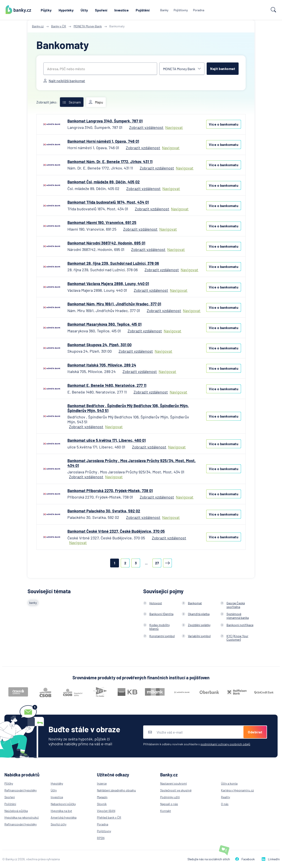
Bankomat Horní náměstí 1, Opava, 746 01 (103, 141)
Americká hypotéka (64, 817)
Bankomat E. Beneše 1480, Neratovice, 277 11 (107, 385)
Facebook (245, 859)
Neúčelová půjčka (16, 811)
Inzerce (102, 783)
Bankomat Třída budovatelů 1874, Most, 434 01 (108, 202)
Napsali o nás (169, 804)
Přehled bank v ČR (109, 817)
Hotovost (156, 603)
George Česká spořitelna (236, 605)
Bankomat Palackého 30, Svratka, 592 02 (104, 511)
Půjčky (46, 10)
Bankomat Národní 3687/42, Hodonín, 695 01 (106, 243)
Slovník (102, 804)
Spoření (101, 10)
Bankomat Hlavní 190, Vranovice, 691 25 (102, 222)
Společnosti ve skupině (176, 790)
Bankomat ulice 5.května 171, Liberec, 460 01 (107, 440)
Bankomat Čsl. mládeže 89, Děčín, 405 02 (104, 182)
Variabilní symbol (199, 636)
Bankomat (195, 603)
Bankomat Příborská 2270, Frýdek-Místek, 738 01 (110, 491)
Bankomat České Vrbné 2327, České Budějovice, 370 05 (116, 531)
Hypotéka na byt (61, 811)
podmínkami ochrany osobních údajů (225, 744)
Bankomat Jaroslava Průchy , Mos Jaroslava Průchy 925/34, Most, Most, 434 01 (132, 463)
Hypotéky (66, 10)
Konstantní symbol (162, 636)
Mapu (96, 102)
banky (33, 603)
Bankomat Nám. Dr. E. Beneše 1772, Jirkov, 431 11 (110, 162)
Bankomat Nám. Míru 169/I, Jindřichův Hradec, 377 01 (114, 304)
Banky (164, 10)
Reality (225, 797)
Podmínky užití (170, 797)
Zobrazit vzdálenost (146, 127)
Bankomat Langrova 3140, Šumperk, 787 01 (105, 121)
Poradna (199, 10)
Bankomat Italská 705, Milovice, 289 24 (102, 365)
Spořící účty (58, 824)
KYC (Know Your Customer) (237, 638)
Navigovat (174, 127)
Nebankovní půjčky (63, 804)
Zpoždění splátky (199, 625)
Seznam (72, 102)
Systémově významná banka (238, 616)
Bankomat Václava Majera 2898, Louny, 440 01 (108, 284)
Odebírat (255, 732)
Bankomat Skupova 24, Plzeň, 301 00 (99, 345)
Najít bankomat (223, 69)
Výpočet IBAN (106, 811)
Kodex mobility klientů (160, 627)
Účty (84, 10)
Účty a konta (229, 783)
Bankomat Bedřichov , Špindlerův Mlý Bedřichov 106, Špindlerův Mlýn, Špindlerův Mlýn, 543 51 (128, 408)
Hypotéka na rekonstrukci (22, 817)
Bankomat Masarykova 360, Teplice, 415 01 (104, 324)
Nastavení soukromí (173, 783)
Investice (122, 10)
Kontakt (166, 811)
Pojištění (143, 10)
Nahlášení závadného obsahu (116, 790)
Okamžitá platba (199, 614)
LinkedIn (271, 859)
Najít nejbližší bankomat (64, 81)
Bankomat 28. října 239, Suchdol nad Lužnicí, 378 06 (113, 263)
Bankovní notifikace (240, 625)
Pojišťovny (181, 10)
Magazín (102, 797)
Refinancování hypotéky (20, 790)
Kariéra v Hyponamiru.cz (237, 790)
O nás (225, 804)
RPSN (101, 838)
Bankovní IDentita (161, 614)
